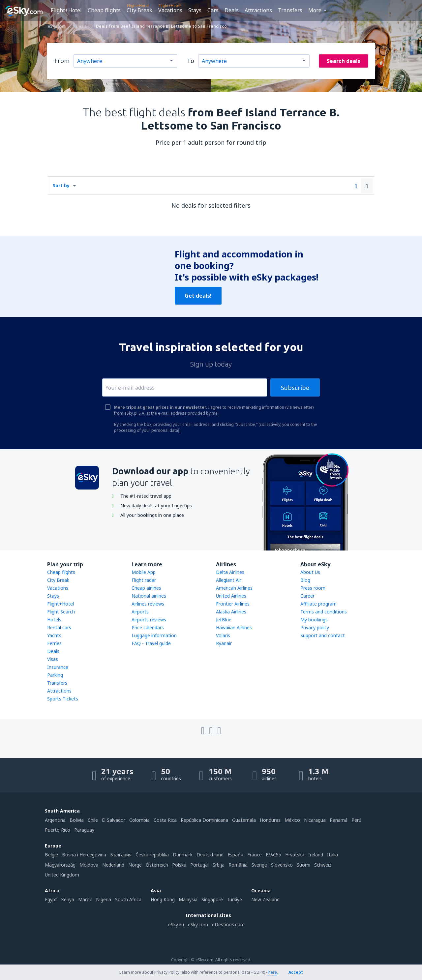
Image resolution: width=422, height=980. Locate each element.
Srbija (219, 865)
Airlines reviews (148, 604)
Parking (55, 675)
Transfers (290, 10)
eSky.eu (176, 924)
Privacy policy (315, 627)
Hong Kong (163, 899)
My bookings (314, 620)
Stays (195, 10)
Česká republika (152, 855)
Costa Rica (165, 820)
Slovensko (282, 865)
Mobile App (144, 572)
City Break (139, 10)
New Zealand (265, 899)
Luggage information (154, 635)
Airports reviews (149, 620)
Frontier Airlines (233, 604)
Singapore (212, 899)
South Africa (128, 899)
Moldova (89, 865)
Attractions (258, 10)
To (191, 61)
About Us (310, 572)
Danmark (183, 855)
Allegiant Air (229, 580)
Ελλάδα (273, 855)
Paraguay (84, 830)
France (255, 855)
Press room (313, 588)
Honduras (270, 820)
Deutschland (210, 855)
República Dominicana (204, 820)
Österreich (157, 865)
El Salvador (114, 820)
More (315, 10)
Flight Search (61, 612)
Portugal (199, 865)
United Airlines (231, 596)
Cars (213, 10)
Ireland (316, 855)
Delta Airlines (230, 572)
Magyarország (60, 865)
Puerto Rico (58, 830)
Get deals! (198, 296)
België (51, 855)
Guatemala (244, 820)
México (292, 820)
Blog (305, 580)
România (238, 865)
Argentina (55, 820)
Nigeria (104, 899)
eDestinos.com (228, 924)
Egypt (51, 899)
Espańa (235, 855)
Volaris (223, 635)
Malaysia (188, 899)
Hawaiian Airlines (234, 627)
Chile (93, 820)
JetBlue (224, 620)
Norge (135, 865)
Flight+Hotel (66, 10)
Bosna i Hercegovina (84, 855)
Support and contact (323, 635)
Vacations (170, 10)
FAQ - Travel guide (151, 643)
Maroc (85, 899)
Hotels (54, 620)
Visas (53, 659)
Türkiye (234, 899)
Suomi (303, 865)
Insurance (58, 667)
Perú (356, 820)
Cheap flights (104, 10)
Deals (232, 10)
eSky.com (198, 924)
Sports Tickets (63, 699)
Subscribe (295, 388)
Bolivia (77, 820)
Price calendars (148, 627)
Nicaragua (315, 820)
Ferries (54, 643)
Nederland (113, 865)
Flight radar (144, 580)
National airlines (149, 596)
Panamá (339, 820)
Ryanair (224, 643)
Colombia (139, 820)
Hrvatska (295, 855)
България (121, 855)
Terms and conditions (324, 612)
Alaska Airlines (231, 612)
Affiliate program (318, 604)
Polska (179, 865)
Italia (332, 855)
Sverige (259, 865)
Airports (140, 612)
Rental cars (59, 627)
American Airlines (234, 588)
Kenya (68, 899)
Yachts (54, 635)
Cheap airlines (146, 588)
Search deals (344, 61)
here (273, 972)
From (62, 61)
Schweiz (323, 865)
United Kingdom (62, 875)
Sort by (61, 185)
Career (307, 596)
